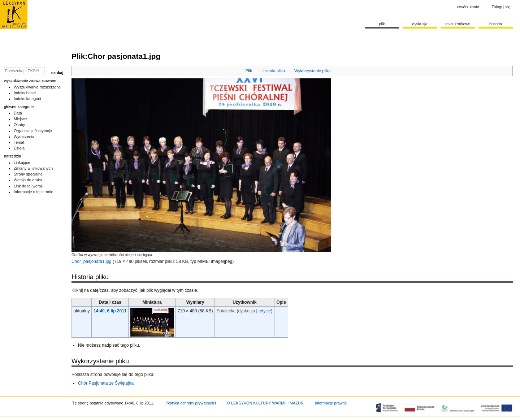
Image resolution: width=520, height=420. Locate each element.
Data (18, 113)
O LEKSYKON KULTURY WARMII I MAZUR (265, 403)
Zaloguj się (501, 7)
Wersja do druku (28, 180)
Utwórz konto (468, 7)
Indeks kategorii (27, 99)
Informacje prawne (331, 403)
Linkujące (22, 163)
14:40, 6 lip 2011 (110, 311)
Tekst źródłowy (458, 24)
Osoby (19, 125)
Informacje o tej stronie (34, 192)
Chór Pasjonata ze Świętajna (106, 383)
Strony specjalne (28, 174)
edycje (265, 311)
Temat (19, 142)
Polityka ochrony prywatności (190, 403)
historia (496, 24)
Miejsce (20, 119)
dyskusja (246, 311)
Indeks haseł (25, 93)
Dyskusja (420, 24)
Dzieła (19, 148)
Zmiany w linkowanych (33, 168)
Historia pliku (273, 71)
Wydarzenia (24, 137)
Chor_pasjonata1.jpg (92, 261)
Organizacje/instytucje (33, 131)
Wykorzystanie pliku (313, 71)
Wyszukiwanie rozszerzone (37, 87)
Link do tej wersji (28, 186)
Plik (249, 71)
